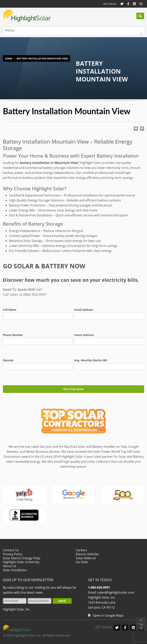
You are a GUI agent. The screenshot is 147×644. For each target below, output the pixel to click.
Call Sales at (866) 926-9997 (25, 294)
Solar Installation (15, 570)
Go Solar (82, 562)
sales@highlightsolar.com (116, 592)
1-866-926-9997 (99, 587)
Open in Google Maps (108, 615)
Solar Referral (86, 558)
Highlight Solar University (21, 562)
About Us (10, 566)
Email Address (84, 310)
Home (10, 30)
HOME (9, 58)
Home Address (84, 335)
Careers (81, 550)
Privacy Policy (13, 554)
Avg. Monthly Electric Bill (91, 360)
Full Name (10, 310)
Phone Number (13, 335)
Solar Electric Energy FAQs (22, 558)
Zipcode (8, 360)
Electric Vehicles (87, 554)
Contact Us (11, 550)
